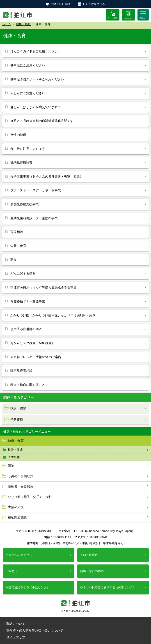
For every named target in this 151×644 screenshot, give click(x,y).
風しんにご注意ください (28, 93)
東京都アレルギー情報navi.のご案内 (36, 357)
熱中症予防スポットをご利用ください (37, 79)
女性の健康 (18, 135)
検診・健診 (15, 450)
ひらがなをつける (94, 4)
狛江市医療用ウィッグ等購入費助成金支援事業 (43, 288)
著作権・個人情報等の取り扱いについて (35, 630)
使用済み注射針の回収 (26, 329)
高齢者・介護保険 (21, 486)
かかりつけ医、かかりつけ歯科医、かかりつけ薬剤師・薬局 (53, 315)
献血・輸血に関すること (28, 385)
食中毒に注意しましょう (28, 149)
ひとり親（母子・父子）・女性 (30, 497)
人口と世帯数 (89, 555)
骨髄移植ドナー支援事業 (28, 301)
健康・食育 (16, 441)
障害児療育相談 (21, 371)
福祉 (11, 466)
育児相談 (17, 232)
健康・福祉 (23, 24)
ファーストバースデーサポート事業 (36, 190)
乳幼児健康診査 (21, 162)
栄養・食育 (18, 246)
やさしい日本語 (61, 4)
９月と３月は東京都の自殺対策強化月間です (42, 121)
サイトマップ (16, 637)
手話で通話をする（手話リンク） (28, 587)
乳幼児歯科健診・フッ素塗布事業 (34, 218)
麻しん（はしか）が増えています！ (36, 107)
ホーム (7, 24)
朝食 (14, 260)
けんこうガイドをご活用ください (34, 51)
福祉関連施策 (17, 517)
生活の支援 (16, 507)
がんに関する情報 (23, 274)
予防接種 (14, 457)
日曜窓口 (11, 571)
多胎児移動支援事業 (25, 204)
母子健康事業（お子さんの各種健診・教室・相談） (47, 176)
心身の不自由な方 (21, 476)
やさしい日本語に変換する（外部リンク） (108, 587)
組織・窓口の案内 (92, 571)
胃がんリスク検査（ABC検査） (33, 343)
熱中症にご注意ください (28, 65)
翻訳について (16, 624)
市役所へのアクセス (19, 555)
